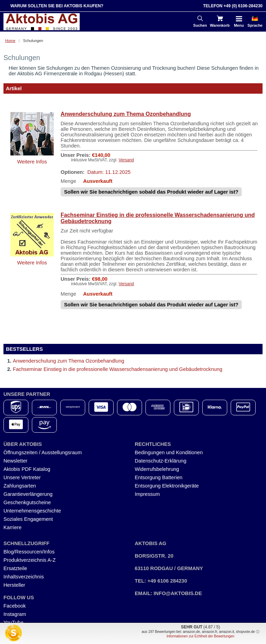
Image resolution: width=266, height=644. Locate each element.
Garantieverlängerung (28, 494)
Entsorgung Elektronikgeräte (167, 486)
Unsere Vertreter (22, 477)
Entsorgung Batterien (159, 477)
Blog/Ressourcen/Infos (29, 552)
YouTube (14, 622)
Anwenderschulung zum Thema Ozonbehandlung (126, 114)
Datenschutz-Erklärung (161, 461)
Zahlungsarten (20, 486)
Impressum (147, 494)
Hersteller (14, 585)
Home (10, 41)
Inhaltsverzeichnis (24, 577)
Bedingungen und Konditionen (169, 452)
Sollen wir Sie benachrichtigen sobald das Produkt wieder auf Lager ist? (151, 192)
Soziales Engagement (28, 519)
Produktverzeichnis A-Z (30, 560)
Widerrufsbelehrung (157, 469)
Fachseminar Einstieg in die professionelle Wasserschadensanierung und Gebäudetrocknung (158, 218)
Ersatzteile (15, 568)
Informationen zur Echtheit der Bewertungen (201, 636)
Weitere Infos (32, 162)
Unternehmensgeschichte (32, 511)
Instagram (15, 614)
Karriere (12, 527)
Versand (126, 160)
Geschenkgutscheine (27, 502)
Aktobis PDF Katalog (27, 469)
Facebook (15, 606)
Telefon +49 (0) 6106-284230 (233, 6)
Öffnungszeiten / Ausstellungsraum (43, 452)
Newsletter (15, 461)
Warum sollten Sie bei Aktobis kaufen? (57, 6)
